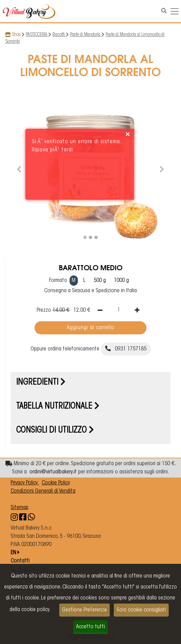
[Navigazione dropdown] (174, 11)
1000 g (121, 281)
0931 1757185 (126, 349)
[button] (19, 168)
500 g (100, 281)
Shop (16, 35)
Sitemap (20, 508)
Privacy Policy (25, 483)
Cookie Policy (56, 483)
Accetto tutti (90, 627)
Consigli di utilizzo (55, 431)
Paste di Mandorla (86, 35)
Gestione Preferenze (85, 610)
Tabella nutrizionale (58, 407)
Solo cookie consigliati (141, 610)
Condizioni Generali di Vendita (43, 491)
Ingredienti (41, 383)
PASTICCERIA (37, 35)
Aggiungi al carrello (91, 328)
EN (15, 553)
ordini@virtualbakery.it (53, 472)
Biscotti (59, 35)
